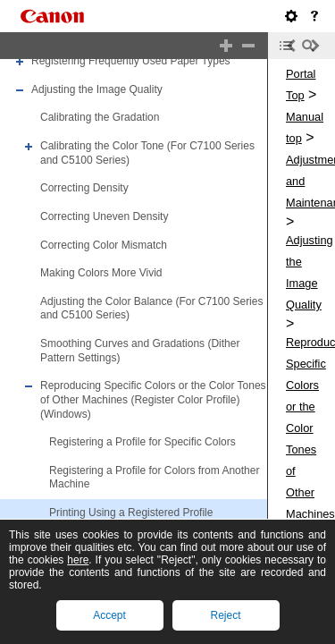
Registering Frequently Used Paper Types (131, 61)
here (78, 560)
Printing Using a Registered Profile (131, 513)
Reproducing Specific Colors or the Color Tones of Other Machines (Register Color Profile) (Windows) (153, 399)
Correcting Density (84, 188)
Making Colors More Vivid (101, 273)
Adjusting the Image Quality (97, 89)
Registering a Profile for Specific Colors (142, 442)
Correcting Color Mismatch (104, 245)
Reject (225, 615)
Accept (109, 615)
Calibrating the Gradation (100, 118)
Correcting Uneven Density (104, 216)
